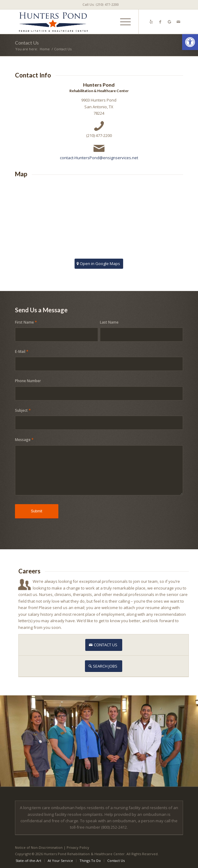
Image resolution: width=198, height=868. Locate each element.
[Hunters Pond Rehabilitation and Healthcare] (82, 22)
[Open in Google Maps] (99, 264)
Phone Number (28, 381)
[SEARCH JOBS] (104, 666)
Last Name (109, 322)
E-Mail (22, 352)
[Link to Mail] (178, 22)
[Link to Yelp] (151, 22)
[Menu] (122, 22)
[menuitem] (101, 5)
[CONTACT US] (104, 645)
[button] (190, 42)
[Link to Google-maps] (169, 22)
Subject (23, 410)
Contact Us (27, 43)
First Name (26, 322)
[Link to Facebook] (160, 22)
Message (24, 440)
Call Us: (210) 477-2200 (101, 4)
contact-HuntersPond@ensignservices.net (99, 158)
